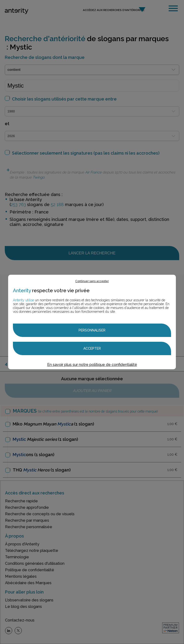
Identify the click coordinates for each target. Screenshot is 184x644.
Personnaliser (92, 330)
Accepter (92, 348)
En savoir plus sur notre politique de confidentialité (92, 365)
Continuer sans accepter (92, 281)
